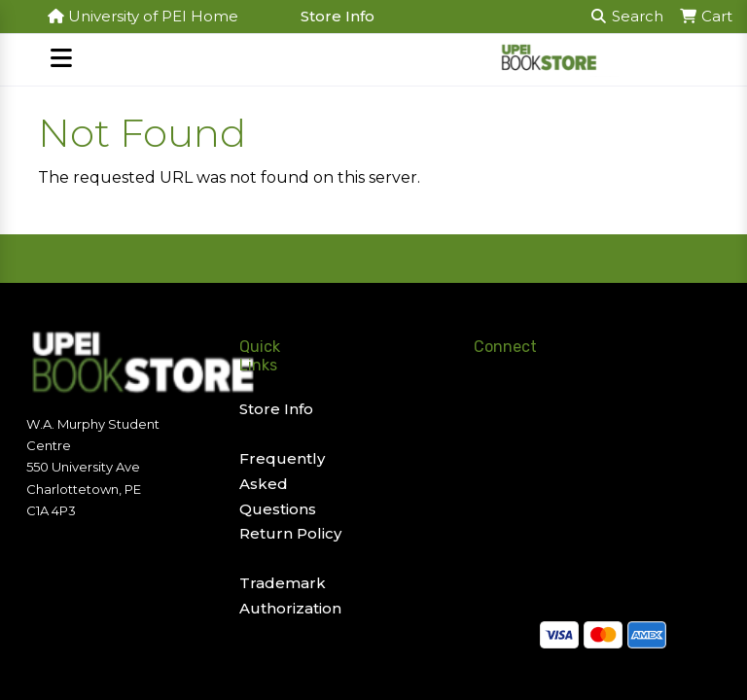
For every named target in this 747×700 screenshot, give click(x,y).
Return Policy (290, 533)
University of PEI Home (143, 16)
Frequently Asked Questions (282, 483)
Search (627, 16)
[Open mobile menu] (61, 60)
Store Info (338, 16)
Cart (706, 16)
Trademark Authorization (290, 595)
